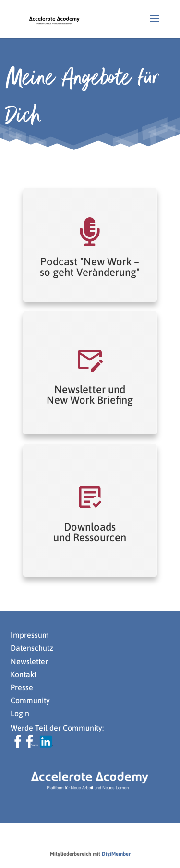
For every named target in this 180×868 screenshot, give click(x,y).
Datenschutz (32, 648)
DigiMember (116, 854)
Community (30, 700)
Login (20, 713)
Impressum (30, 635)
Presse (23, 687)
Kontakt (24, 674)
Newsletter (29, 661)
